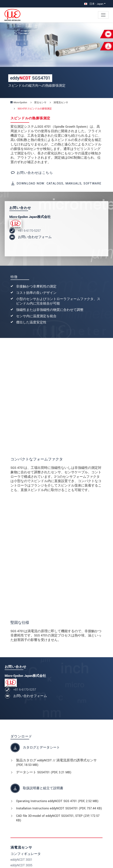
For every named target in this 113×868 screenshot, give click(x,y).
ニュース (23, 786)
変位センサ (73, 749)
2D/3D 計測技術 (76, 759)
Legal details (37, 860)
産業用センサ (74, 754)
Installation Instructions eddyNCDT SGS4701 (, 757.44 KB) (59, 634)
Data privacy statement (69, 860)
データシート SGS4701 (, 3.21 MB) (44, 597)
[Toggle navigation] (103, 15)
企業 (19, 791)
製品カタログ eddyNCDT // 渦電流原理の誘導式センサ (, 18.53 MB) (56, 588)
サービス (23, 796)
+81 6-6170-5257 (29, 231)
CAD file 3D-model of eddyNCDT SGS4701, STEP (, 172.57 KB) (58, 643)
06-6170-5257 (77, 804)
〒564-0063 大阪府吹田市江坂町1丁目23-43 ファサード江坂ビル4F (84, 793)
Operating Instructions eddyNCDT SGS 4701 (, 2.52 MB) (57, 626)
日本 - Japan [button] (94, 4)
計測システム (74, 764)
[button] (9, 860)
